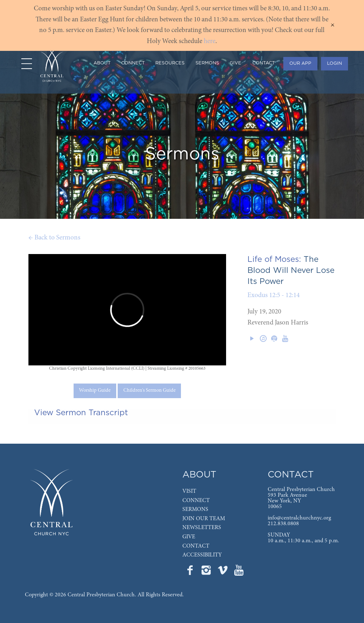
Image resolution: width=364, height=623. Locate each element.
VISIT (189, 491)
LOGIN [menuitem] (334, 64)
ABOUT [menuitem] (102, 63)
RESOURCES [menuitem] (170, 63)
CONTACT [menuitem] (264, 63)
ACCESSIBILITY (202, 555)
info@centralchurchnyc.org (299, 518)
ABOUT (199, 475)
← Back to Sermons (54, 238)
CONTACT (196, 546)
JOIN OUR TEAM (204, 519)
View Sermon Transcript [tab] (81, 413)
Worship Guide (95, 391)
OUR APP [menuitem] (300, 64)
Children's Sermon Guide (149, 391)
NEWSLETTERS (202, 528)
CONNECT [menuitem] (133, 63)
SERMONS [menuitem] (207, 63)
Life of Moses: (274, 259)
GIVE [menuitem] (235, 63)
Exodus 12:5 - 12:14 (274, 295)
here (210, 41)
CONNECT (196, 501)
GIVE (189, 537)
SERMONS (195, 510)
